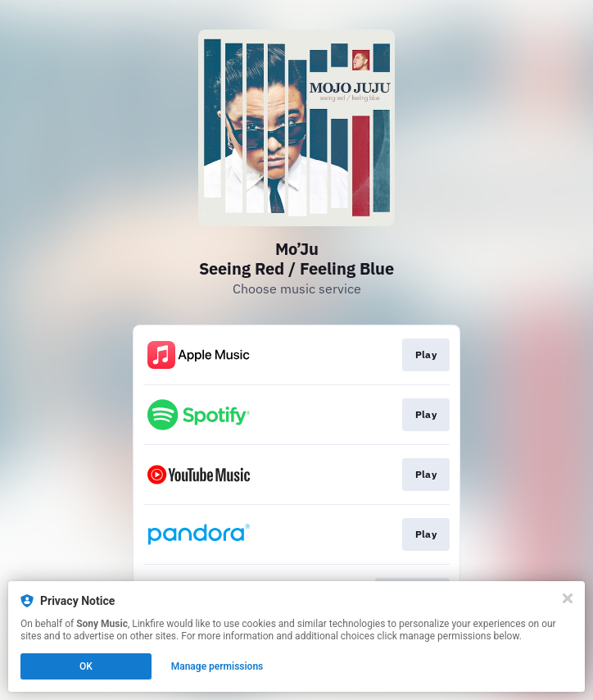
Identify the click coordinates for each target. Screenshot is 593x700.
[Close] (568, 598)
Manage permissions (217, 666)
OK (86, 666)
